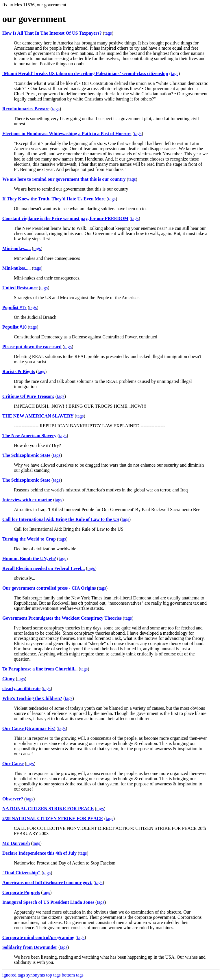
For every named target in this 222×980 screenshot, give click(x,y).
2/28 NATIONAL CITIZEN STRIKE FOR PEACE (53, 818)
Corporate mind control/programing (38, 937)
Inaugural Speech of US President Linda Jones (48, 902)
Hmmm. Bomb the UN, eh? (29, 559)
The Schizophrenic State (26, 455)
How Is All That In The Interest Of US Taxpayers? (52, 33)
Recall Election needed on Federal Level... (44, 568)
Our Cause (13, 764)
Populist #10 (14, 327)
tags (108, 33)
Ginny (9, 679)
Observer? (13, 799)
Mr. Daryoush (16, 843)
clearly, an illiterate (21, 689)
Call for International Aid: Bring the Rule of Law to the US (61, 519)
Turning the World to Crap (29, 539)
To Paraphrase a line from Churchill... (40, 669)
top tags (53, 975)
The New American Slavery (29, 436)
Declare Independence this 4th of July (39, 853)
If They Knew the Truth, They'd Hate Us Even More (54, 199)
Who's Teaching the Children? (32, 698)
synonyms (36, 975)
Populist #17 (14, 307)
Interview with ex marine (27, 500)
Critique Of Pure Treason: (28, 396)
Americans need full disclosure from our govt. (47, 883)
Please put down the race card (32, 347)
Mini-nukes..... (16, 248)
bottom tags (73, 975)
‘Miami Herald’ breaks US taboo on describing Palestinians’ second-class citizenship (85, 73)
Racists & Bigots (19, 371)
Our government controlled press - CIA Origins (49, 588)
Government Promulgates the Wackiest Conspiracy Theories (62, 618)
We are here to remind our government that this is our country (64, 179)
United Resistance (20, 288)
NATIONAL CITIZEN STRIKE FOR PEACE (48, 809)
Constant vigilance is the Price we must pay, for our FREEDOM (65, 218)
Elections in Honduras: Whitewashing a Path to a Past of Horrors (67, 134)
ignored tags (14, 975)
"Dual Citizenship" (21, 873)
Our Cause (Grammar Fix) (29, 728)
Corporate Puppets (21, 892)
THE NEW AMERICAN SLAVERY (38, 416)
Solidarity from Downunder (30, 947)
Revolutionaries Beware (26, 109)
